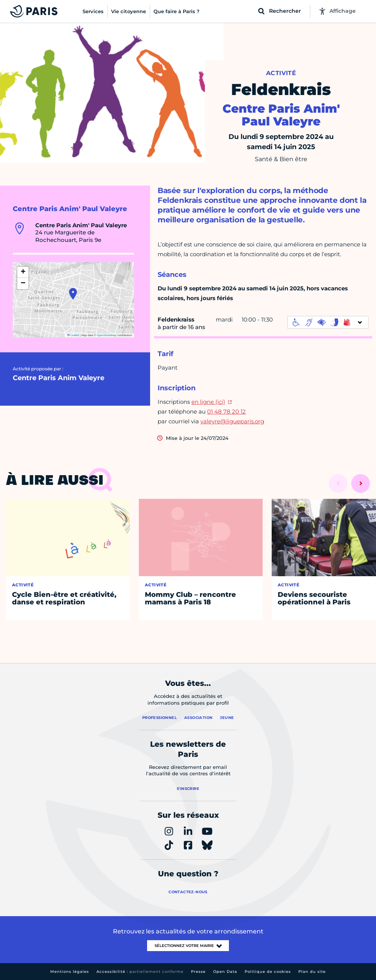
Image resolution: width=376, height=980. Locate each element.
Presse (198, 972)
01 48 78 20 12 (226, 411)
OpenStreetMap (107, 335)
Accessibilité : (140, 972)
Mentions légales (70, 972)
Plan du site (312, 972)
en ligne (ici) (208, 402)
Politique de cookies (268, 972)
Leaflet (73, 335)
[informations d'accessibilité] (328, 322)
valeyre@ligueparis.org (232, 421)
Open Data (225, 972)
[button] (73, 294)
